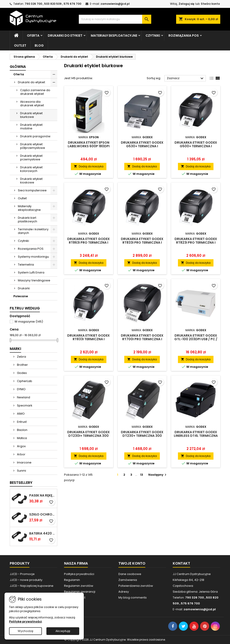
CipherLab (24, 381)
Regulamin (72, 580)
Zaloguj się (186, 4)
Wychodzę (25, 631)
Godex (22, 373)
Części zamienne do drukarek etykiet (35, 92)
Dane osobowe (130, 574)
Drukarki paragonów (35, 136)
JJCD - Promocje (22, 574)
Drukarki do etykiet (65, 36)
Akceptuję (63, 631)
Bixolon (22, 430)
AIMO (20, 414)
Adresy (124, 592)
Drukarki (24, 288)
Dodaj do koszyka (89, 166)
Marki (15, 349)
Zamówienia (128, 580)
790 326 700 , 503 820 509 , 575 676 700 (53, 4)
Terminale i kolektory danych (33, 231)
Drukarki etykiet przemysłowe (31, 158)
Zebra (21, 357)
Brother (22, 365)
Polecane (21, 296)
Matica (22, 438)
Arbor (21, 454)
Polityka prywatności (79, 574)
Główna (18, 67)
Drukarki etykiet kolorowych (31, 169)
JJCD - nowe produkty (26, 580)
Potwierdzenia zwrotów (136, 586)
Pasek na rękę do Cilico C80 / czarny (42, 495)
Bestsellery (21, 483)
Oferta (33, 36)
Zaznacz (186, 78)
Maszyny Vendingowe (34, 280)
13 (142, 475)
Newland (23, 397)
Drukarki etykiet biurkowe (31, 115)
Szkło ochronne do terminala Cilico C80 (42, 514)
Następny (158, 475)
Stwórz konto (210, 4)
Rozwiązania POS (184, 36)
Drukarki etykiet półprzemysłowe (33, 146)
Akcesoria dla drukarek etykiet (32, 103)
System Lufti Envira (31, 272)
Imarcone (24, 462)
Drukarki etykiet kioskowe (31, 181)
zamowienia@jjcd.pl (115, 4)
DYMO (21, 389)
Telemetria (26, 265)
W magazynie (29, 322)
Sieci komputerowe (32, 190)
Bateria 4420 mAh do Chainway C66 (42, 533)
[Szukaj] (115, 19)
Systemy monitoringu (33, 257)
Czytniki (153, 36)
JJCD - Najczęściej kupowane (32, 586)
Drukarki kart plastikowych (28, 220)
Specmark (24, 405)
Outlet (20, 45)
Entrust (22, 422)
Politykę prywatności (25, 621)
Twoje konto (132, 563)
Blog (39, 45)
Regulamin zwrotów (79, 586)
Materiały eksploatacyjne (114, 36)
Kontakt (181, 563)
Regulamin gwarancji (80, 592)
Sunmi (21, 471)
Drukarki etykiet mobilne (31, 127)
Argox (21, 446)
